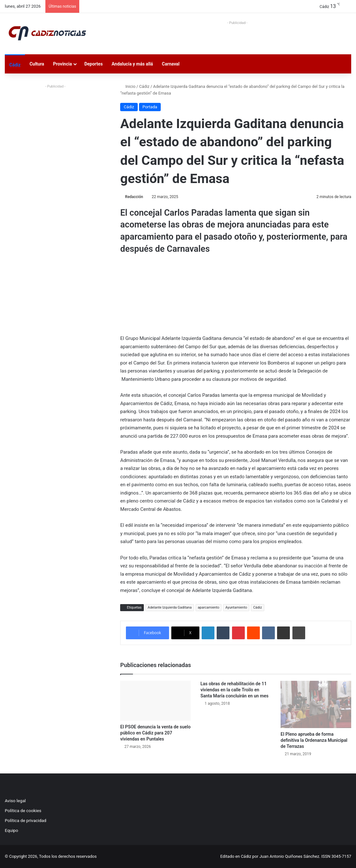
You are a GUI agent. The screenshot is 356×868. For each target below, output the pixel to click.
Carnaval (171, 64)
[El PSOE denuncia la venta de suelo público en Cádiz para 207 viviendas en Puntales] (155, 701)
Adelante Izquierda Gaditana (170, 607)
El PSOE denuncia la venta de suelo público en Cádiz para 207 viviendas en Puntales (155, 733)
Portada (150, 107)
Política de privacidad (26, 820)
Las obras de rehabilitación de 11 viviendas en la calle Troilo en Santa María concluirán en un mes (234, 690)
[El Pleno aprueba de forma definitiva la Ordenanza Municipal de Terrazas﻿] (316, 704)
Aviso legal (15, 801)
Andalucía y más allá (132, 64)
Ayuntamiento (236, 607)
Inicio (128, 86)
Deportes (93, 64)
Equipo (12, 830)
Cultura (37, 64)
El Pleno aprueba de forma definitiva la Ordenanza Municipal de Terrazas (314, 740)
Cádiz (15, 65)
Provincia (62, 64)
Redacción (134, 197)
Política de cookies (23, 810)
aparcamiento (209, 607)
